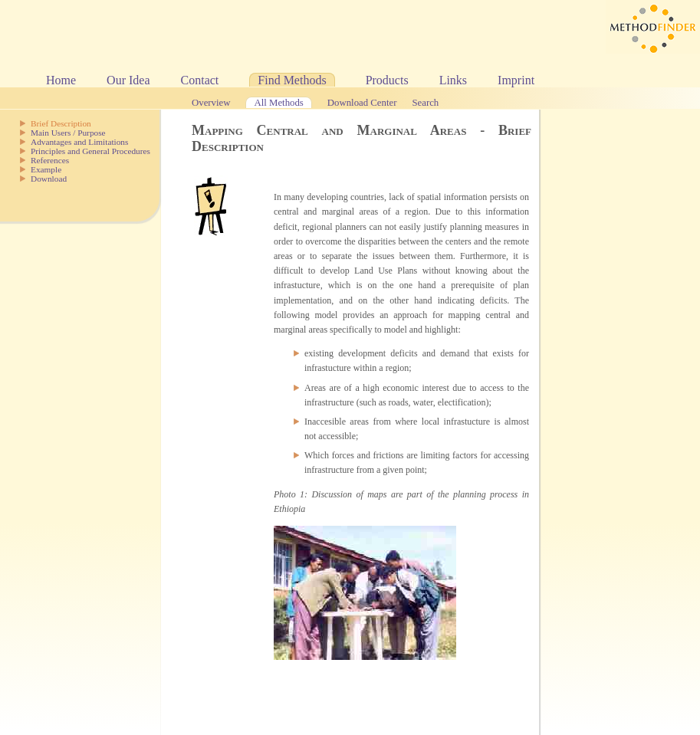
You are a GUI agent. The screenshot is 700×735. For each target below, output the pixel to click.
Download (49, 179)
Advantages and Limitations (79, 142)
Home (61, 80)
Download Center (362, 103)
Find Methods (292, 80)
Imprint (516, 80)
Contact (200, 80)
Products (387, 80)
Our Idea (128, 80)
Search (425, 103)
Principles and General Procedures (90, 151)
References (50, 160)
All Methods (278, 103)
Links (453, 80)
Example (46, 169)
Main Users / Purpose (68, 133)
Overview (211, 103)
